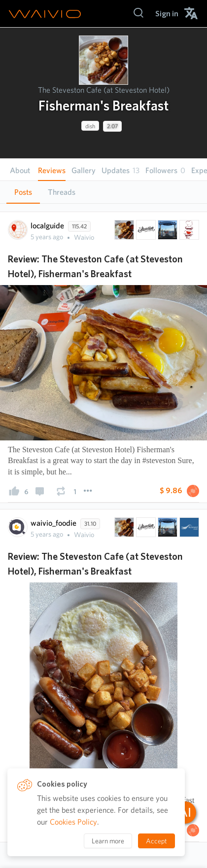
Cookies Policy (73, 822)
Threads (62, 192)
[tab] (23, 192)
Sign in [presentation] (167, 14)
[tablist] (103, 192)
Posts (23, 192)
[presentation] (103, 60)
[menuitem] (167, 14)
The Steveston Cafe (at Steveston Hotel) (104, 90)
